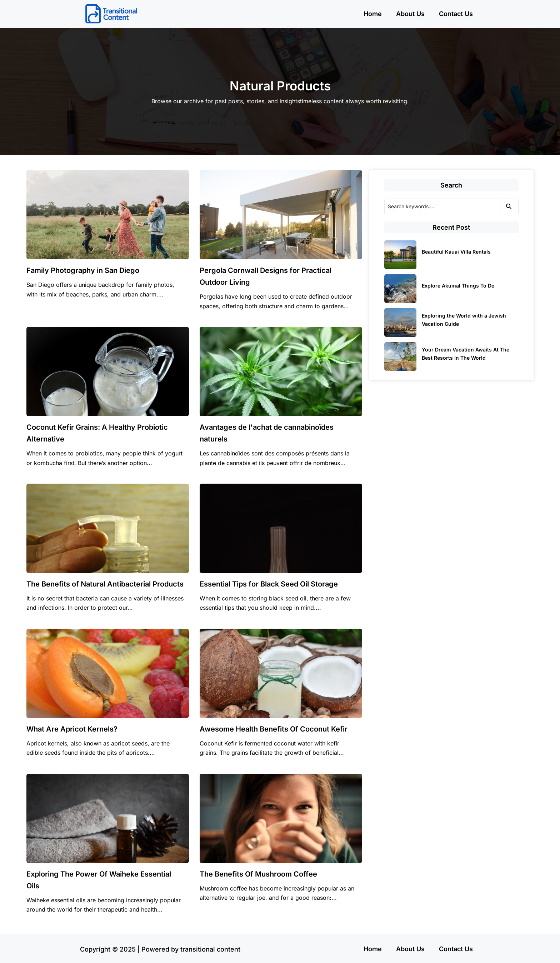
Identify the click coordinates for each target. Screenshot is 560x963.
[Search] (442, 206)
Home (373, 14)
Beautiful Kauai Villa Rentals (456, 252)
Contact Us (456, 14)
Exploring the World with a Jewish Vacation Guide (464, 320)
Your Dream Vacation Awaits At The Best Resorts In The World (466, 354)
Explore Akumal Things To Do (458, 286)
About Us (410, 14)
